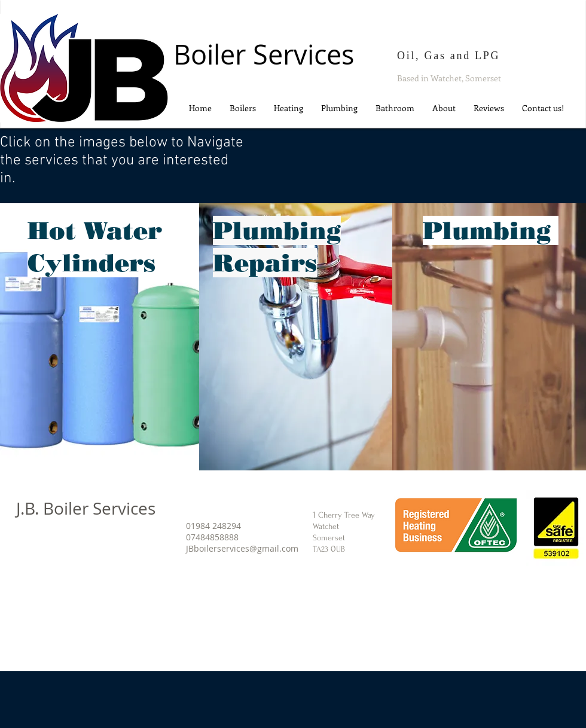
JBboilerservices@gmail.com (242, 548)
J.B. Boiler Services (86, 508)
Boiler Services (264, 54)
